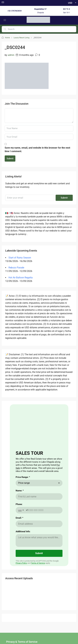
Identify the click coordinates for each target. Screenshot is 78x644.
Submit (10, 159)
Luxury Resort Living (22, 38)
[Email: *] (39, 524)
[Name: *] (39, 497)
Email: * (19, 518)
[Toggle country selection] (21, 510)
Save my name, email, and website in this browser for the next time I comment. (37, 149)
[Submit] (39, 553)
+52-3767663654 (14, 11)
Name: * (20, 491)
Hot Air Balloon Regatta (21, 278)
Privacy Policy (21, 563)
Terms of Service (38, 563)
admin (11, 55)
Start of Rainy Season (20, 258)
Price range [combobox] (24, 483)
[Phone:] (43, 510)
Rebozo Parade (16, 268)
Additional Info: (23, 531)
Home (7, 38)
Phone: (19, 504)
